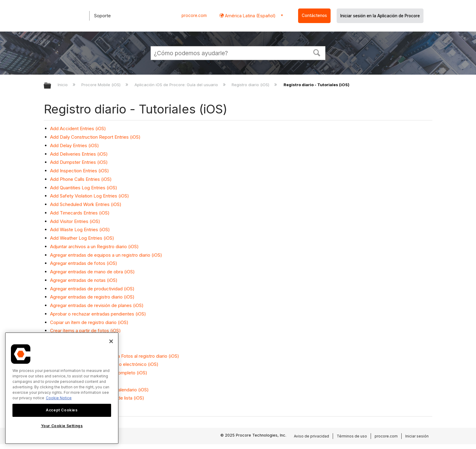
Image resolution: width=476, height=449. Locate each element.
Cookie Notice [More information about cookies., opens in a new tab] (59, 398)
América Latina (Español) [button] (250, 16)
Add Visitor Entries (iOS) (75, 221)
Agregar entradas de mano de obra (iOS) (92, 272)
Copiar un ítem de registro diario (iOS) (89, 322)
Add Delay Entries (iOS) (75, 145)
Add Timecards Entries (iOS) (80, 213)
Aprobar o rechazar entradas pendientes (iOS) (98, 314)
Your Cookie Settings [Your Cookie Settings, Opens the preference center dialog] (62, 426)
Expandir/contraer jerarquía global (51, 86)
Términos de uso (352, 436)
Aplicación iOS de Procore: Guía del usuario (177, 85)
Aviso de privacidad (311, 436)
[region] (62, 388)
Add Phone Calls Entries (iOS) (81, 179)
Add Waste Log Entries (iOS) (80, 230)
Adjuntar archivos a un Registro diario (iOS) (94, 246)
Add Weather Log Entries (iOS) (82, 238)
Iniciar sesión (417, 436)
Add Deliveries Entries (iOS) (79, 154)
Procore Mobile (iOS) (102, 85)
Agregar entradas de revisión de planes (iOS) (97, 305)
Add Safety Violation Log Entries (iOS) (90, 196)
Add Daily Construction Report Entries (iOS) (95, 137)
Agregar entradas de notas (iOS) (84, 280)
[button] (317, 52)
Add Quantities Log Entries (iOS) (84, 188)
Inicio (63, 85)
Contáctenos (314, 15)
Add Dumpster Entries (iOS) (79, 162)
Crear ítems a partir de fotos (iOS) (85, 331)
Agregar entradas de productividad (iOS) (92, 289)
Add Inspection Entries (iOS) (80, 171)
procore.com (194, 15)
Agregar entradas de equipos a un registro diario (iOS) (106, 255)
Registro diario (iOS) (251, 85)
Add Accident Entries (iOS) (78, 128)
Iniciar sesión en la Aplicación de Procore (380, 16)
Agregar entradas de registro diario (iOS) (92, 297)
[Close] (111, 341)
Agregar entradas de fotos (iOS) (84, 263)
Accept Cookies (62, 410)
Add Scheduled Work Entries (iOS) (86, 204)
